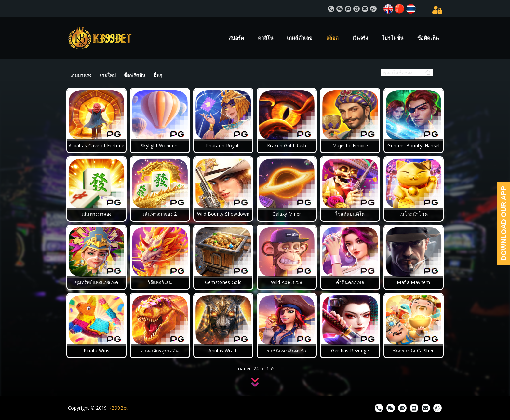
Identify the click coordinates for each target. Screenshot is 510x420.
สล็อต (332, 38)
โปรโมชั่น (393, 38)
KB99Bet (118, 408)
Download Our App (504, 224)
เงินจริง (360, 38)
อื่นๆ (158, 75)
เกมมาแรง (81, 75)
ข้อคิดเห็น (428, 38)
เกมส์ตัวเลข (300, 38)
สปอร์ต (236, 38)
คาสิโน (266, 38)
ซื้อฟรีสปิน (135, 75)
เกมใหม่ (108, 75)
